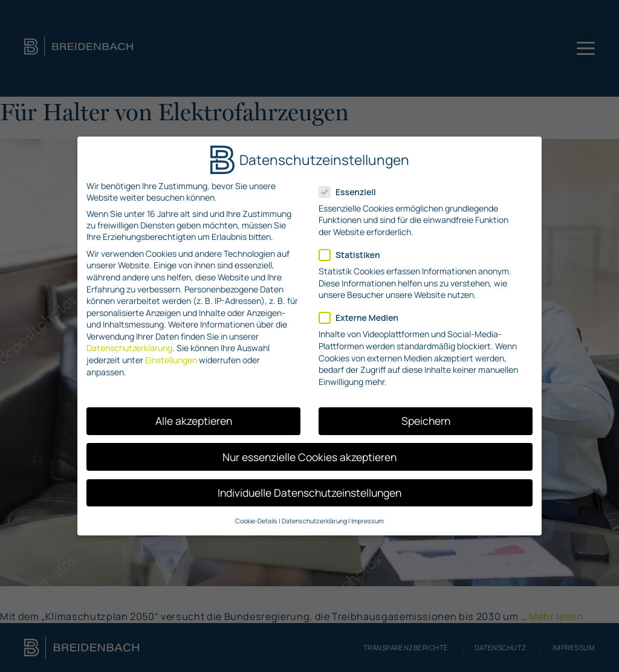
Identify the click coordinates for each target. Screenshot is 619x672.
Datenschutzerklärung (129, 348)
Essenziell (351, 192)
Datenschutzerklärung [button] (314, 521)
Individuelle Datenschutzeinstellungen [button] (309, 493)
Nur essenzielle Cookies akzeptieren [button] (309, 457)
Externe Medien (362, 318)
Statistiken (353, 255)
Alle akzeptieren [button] (194, 421)
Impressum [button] (368, 521)
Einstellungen (171, 360)
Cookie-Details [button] (256, 521)
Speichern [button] (426, 421)
